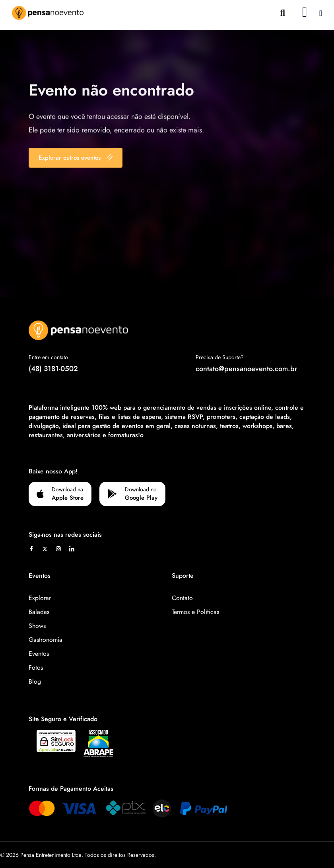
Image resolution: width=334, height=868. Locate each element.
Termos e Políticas (195, 612)
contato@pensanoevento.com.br (247, 369)
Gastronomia (46, 640)
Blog (35, 681)
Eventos (39, 654)
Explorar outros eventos (76, 158)
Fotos (36, 668)
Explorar (40, 598)
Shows (37, 626)
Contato (182, 598)
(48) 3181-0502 (53, 369)
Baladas (39, 612)
